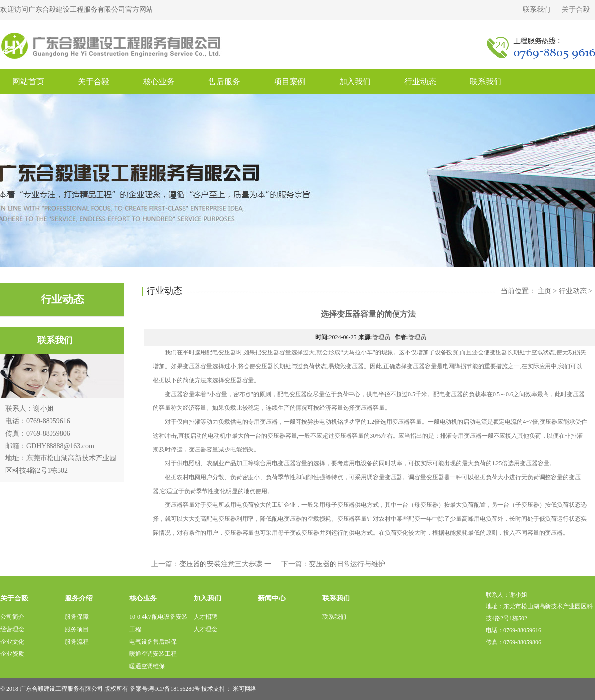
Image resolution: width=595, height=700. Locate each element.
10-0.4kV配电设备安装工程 (158, 623)
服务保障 (77, 617)
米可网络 (245, 689)
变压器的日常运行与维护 (347, 564)
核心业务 (159, 81)
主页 (545, 291)
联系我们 (537, 10)
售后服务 (224, 81)
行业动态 (420, 81)
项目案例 (290, 81)
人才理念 (205, 629)
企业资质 (12, 654)
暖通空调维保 (147, 666)
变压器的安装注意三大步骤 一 (225, 564)
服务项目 (77, 629)
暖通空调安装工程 (153, 654)
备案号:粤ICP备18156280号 (165, 689)
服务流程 (77, 642)
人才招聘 (205, 617)
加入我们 (355, 81)
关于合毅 (576, 10)
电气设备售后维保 (153, 642)
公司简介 (12, 617)
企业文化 (12, 642)
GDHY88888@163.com (60, 446)
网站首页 (28, 81)
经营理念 (12, 629)
